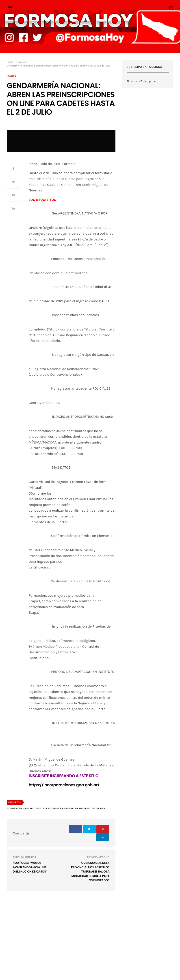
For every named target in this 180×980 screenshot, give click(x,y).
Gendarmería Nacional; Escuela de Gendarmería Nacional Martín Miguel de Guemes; (56, 808)
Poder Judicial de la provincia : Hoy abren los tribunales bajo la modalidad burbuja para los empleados (90, 872)
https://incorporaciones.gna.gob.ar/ (64, 785)
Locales (11, 76)
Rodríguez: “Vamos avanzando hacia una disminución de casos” (30, 867)
